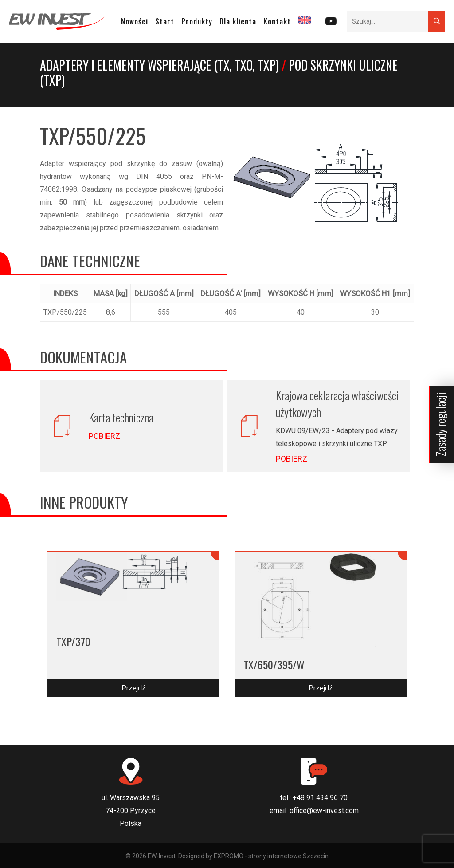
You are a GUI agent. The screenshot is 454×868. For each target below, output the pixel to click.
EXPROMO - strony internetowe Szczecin (271, 856)
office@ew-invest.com (324, 811)
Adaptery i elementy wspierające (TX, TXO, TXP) (159, 65)
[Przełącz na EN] (305, 21)
